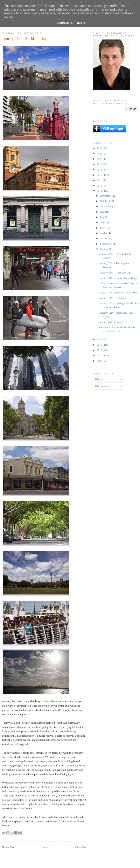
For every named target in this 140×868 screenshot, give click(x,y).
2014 (100, 191)
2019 (100, 164)
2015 (100, 186)
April (103, 233)
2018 (100, 170)
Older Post (81, 847)
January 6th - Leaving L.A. (114, 322)
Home (45, 847)
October (105, 201)
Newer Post (8, 847)
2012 (100, 345)
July (103, 217)
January (105, 249)
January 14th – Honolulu (113, 298)
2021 (100, 154)
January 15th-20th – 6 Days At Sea (118, 293)
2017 (100, 175)
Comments (103, 386)
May (103, 228)
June (103, 222)
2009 (100, 361)
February (105, 244)
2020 (100, 159)
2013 (100, 339)
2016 (100, 180)
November (106, 196)
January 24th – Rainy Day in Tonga (118, 278)
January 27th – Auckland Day (115, 273)
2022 (100, 148)
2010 (100, 355)
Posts (100, 380)
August (104, 212)
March (104, 238)
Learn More (65, 23)
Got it (81, 23)
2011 (100, 350)
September (106, 206)
